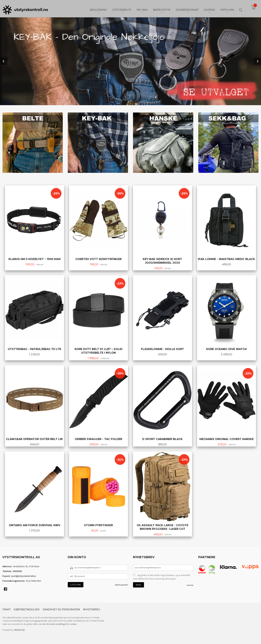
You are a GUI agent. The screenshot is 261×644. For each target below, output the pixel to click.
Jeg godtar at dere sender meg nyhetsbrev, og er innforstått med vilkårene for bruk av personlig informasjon (162, 577)
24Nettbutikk (19, 630)
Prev (4, 61)
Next (257, 61)
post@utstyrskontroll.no (24, 576)
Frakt (6, 609)
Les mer (190, 585)
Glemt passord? (121, 584)
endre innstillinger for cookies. (64, 624)
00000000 (17, 571)
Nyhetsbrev (92, 609)
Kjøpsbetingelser (27, 609)
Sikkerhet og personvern (61, 609)
